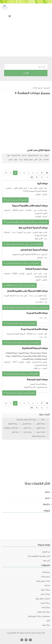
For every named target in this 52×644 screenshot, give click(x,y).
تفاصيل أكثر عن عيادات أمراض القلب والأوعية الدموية (26, 222)
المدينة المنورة (33, 155)
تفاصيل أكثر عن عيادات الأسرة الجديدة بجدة (22, 343)
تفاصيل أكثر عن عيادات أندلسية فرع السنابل (22, 263)
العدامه (38, 217)
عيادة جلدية (36, 353)
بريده (21, 160)
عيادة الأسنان (28, 359)
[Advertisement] (26, 31)
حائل (40, 160)
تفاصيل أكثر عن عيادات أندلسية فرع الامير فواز (23, 244)
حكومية (46, 504)
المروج (38, 280)
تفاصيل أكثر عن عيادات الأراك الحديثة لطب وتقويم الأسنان (25, 307)
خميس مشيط (28, 160)
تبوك (9, 155)
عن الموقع (46, 552)
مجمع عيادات (37, 88)
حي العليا (37, 368)
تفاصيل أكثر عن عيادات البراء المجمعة (19, 393)
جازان (16, 160)
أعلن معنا (46, 561)
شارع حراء (39, 302)
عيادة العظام (12, 353)
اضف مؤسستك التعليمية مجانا (39, 556)
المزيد (10, 160)
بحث (26, 73)
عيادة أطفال (17, 356)
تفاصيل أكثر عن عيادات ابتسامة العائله (19, 285)
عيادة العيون (24, 353)
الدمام (24, 155)
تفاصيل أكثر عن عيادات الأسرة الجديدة (20, 323)
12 (42, 177)
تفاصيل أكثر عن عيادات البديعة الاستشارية (21, 374)
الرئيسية (47, 88)
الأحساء (46, 160)
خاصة (45, 353)
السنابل (40, 258)
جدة (41, 155)
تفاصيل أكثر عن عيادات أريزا (15, 200)
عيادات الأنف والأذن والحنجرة (35, 356)
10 (6, 173)
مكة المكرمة (16, 155)
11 (47, 177)
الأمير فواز (39, 239)
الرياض (46, 155)
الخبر (36, 160)
